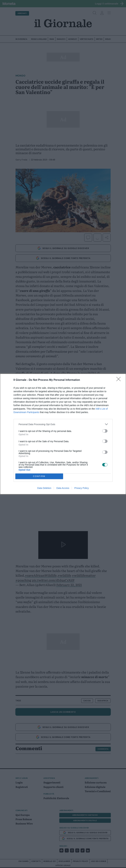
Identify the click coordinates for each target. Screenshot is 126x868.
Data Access (63, 488)
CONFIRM (39, 476)
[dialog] (63, 434)
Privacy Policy (81, 488)
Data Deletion (44, 488)
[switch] (105, 431)
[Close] (120, 380)
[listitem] (63, 424)
